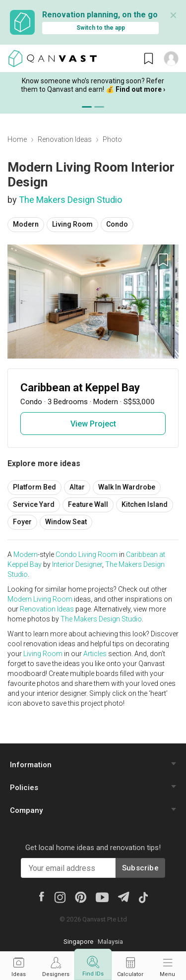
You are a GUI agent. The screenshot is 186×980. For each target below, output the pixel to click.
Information (31, 765)
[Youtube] (102, 897)
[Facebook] (41, 896)
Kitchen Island (145, 504)
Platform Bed (34, 487)
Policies (24, 788)
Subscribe (140, 868)
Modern (26, 224)
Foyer (22, 522)
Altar (77, 487)
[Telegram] (123, 896)
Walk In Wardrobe (127, 487)
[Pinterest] (81, 897)
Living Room (72, 224)
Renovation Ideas (65, 139)
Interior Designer (77, 564)
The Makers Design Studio (70, 200)
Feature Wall (88, 504)
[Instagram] (60, 897)
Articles (95, 654)
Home (17, 139)
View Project (93, 424)
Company (26, 810)
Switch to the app (101, 28)
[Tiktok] (143, 897)
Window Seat (66, 522)
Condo (117, 224)
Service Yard (34, 504)
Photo (112, 139)
